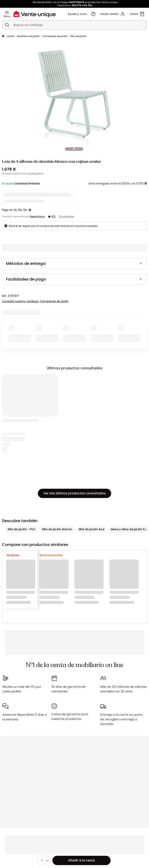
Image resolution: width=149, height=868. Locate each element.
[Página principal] (3, 36)
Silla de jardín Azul (91, 529)
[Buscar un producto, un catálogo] (7, 25)
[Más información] (146, 184)
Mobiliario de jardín (28, 36)
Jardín (11, 36)
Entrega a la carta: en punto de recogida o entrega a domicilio (122, 719)
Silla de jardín (78, 36)
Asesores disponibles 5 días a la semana (25, 717)
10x (20, 210)
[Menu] (7, 12)
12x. (25, 210)
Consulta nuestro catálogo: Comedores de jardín (35, 301)
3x (15, 210)
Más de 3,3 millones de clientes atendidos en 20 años (123, 689)
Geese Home (37, 216)
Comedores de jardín (55, 36)
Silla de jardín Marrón (57, 529)
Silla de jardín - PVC (22, 529)
